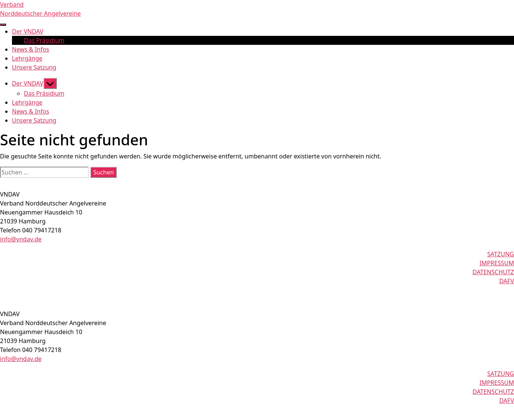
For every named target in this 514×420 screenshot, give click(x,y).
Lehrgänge (27, 58)
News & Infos (30, 49)
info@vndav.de (21, 239)
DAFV (507, 281)
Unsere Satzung (34, 67)
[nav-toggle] (3, 25)
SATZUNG (501, 254)
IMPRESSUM (497, 263)
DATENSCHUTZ (493, 272)
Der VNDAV (28, 31)
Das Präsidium (44, 40)
